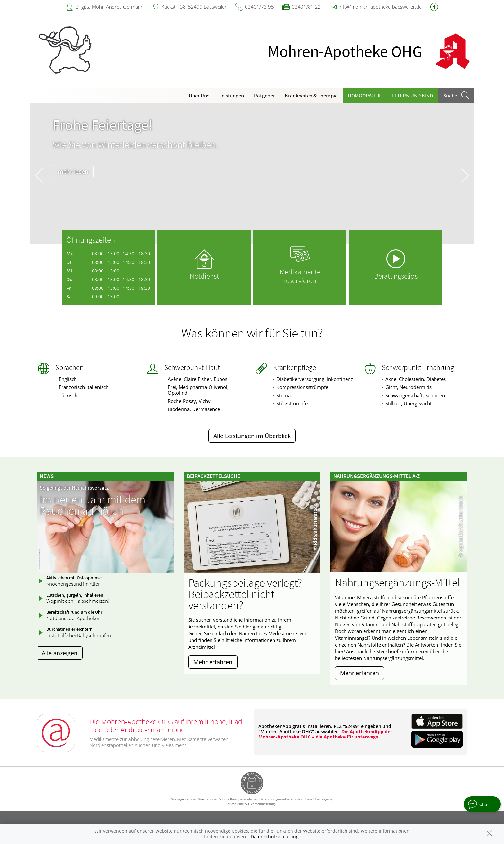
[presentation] (39, 175)
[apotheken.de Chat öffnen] (482, 804)
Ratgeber (264, 96)
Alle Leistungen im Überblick (252, 436)
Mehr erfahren (213, 662)
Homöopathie (365, 96)
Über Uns (199, 96)
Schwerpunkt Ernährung (418, 367)
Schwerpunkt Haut (192, 367)
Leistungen (232, 96)
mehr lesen (73, 171)
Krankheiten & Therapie (311, 96)
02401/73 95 (259, 7)
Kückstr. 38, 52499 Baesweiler (194, 7)
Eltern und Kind (413, 96)
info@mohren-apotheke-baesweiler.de (380, 7)
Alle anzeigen (60, 653)
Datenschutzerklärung (275, 836)
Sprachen (69, 367)
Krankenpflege (294, 367)
